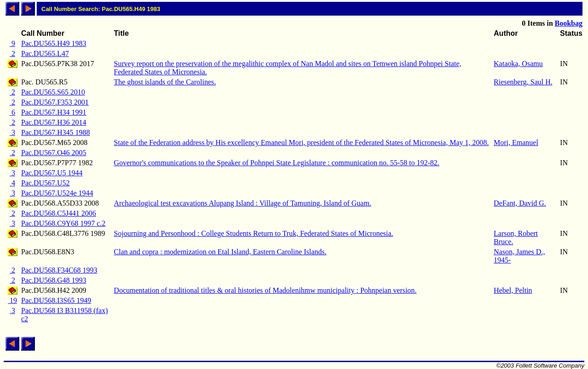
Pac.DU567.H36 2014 (54, 122)
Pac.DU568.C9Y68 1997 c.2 (63, 223)
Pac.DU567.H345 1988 (56, 132)
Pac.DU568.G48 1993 (54, 280)
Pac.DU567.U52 (45, 183)
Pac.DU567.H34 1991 (54, 112)
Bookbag (569, 23)
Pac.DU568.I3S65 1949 (56, 300)
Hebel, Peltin (513, 290)
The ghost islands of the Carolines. (165, 82)
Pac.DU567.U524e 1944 (57, 193)
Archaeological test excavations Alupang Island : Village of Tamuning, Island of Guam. (243, 203)
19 (12, 300)
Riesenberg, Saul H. (523, 82)
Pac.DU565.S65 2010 (53, 92)
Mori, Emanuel (516, 143)
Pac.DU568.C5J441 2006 (59, 213)
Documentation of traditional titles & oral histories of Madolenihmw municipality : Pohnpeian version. (265, 290)
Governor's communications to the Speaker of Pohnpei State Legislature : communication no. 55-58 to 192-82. (277, 163)
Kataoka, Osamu (518, 64)
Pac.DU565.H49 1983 (54, 43)
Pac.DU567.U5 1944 (52, 173)
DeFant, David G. (520, 203)
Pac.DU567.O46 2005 (54, 153)
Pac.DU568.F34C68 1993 (59, 270)
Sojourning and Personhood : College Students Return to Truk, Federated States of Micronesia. (254, 233)
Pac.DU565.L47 (45, 53)
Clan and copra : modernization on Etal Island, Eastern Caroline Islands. (220, 252)
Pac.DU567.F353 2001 (55, 102)
